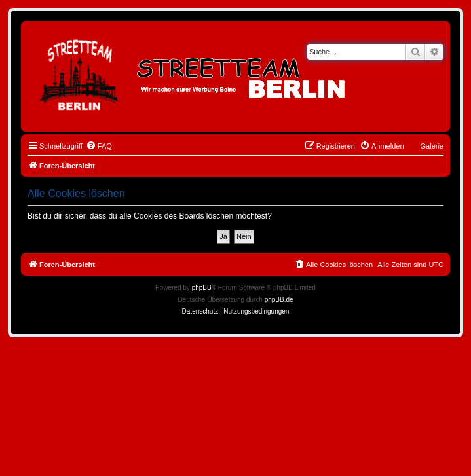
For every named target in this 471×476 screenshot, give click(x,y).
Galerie (432, 146)
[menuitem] (99, 146)
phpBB (202, 288)
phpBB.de (279, 300)
